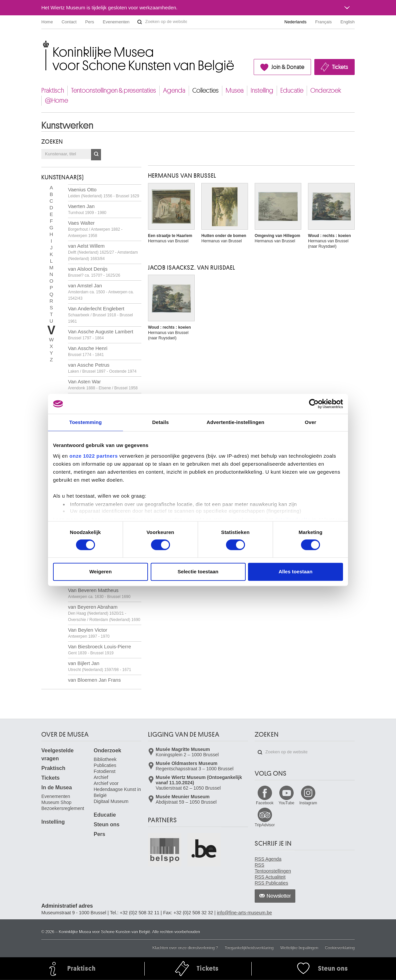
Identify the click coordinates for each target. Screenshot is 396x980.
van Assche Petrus (102, 368)
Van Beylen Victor (89, 633)
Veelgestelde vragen (57, 754)
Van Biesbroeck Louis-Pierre (99, 649)
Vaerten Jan (87, 209)
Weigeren (100, 572)
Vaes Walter (95, 229)
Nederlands (295, 22)
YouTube (286, 803)
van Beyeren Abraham (104, 613)
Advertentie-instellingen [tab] (235, 422)
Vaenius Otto (103, 192)
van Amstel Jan (101, 292)
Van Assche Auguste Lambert (101, 334)
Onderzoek (326, 90)
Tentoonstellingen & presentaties (113, 90)
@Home (56, 100)
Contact (69, 22)
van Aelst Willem (103, 252)
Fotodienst (104, 771)
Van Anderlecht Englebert (100, 315)
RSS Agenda (268, 859)
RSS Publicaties (271, 883)
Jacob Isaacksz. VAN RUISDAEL (192, 268)
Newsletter (279, 896)
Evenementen (116, 22)
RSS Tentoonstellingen (273, 868)
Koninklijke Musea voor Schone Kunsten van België (43, 43)
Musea (235, 90)
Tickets (340, 67)
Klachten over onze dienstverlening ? (185, 948)
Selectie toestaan (198, 572)
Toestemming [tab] (86, 422)
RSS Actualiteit (270, 877)
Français (324, 22)
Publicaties (105, 765)
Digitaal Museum (111, 801)
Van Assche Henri (88, 351)
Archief (101, 777)
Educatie (292, 90)
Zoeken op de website (140, 22)
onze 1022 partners (93, 456)
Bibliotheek (105, 759)
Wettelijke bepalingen (299, 948)
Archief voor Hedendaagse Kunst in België (117, 789)
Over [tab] (310, 422)
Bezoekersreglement (63, 808)
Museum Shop (56, 802)
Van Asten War (103, 384)
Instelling (262, 90)
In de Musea (57, 787)
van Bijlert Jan (99, 666)
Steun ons (106, 824)
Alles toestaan (296, 572)
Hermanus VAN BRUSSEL (182, 176)
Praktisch (53, 90)
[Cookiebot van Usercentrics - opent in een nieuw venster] (314, 404)
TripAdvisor (265, 825)
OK (96, 155)
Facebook (265, 803)
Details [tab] (161, 422)
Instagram (308, 803)
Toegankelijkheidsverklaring (249, 948)
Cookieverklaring (340, 948)
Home (47, 22)
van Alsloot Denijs (94, 272)
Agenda (174, 90)
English (347, 22)
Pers (90, 22)
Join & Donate (288, 67)
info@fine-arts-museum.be (244, 913)
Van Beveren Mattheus (99, 593)
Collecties (205, 90)
